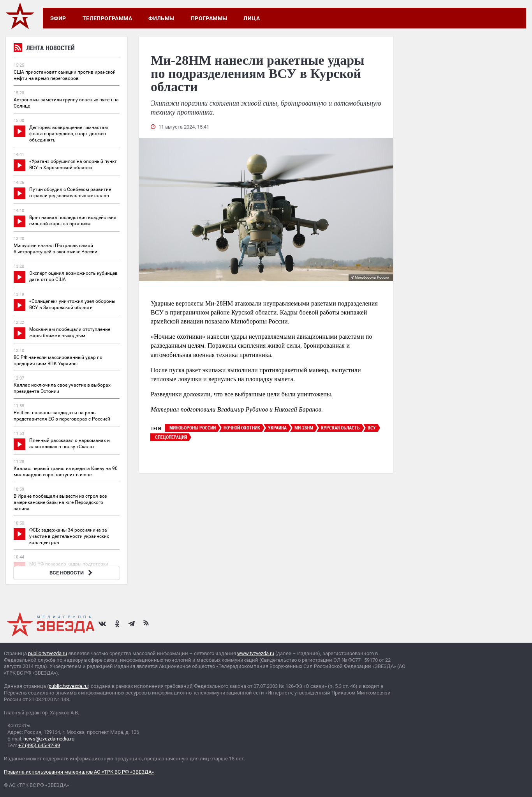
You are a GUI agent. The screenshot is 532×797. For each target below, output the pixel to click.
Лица (252, 18)
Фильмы (161, 18)
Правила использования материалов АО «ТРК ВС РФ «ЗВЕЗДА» (79, 772)
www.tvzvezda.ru (256, 653)
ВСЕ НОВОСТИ (72, 573)
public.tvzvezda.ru (48, 653)
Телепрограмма (107, 18)
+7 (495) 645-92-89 (39, 745)
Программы (209, 18)
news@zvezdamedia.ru (49, 739)
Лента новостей (44, 49)
